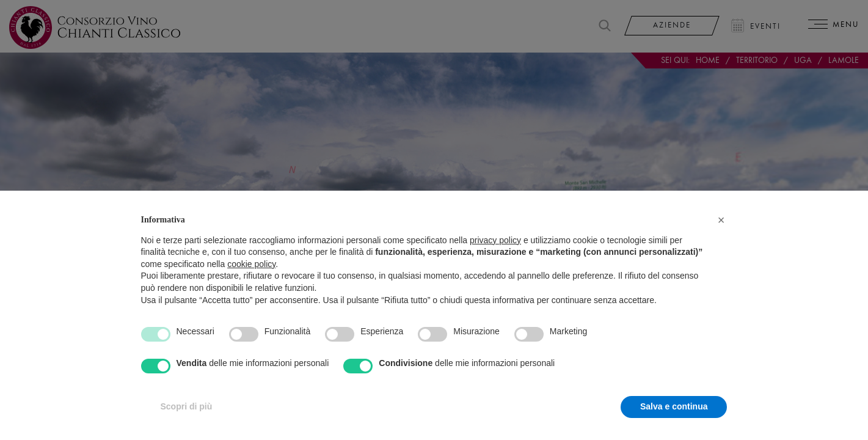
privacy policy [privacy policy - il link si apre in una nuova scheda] (495, 240)
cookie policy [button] (251, 264)
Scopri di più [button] (187, 406)
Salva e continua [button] (674, 406)
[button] (721, 220)
